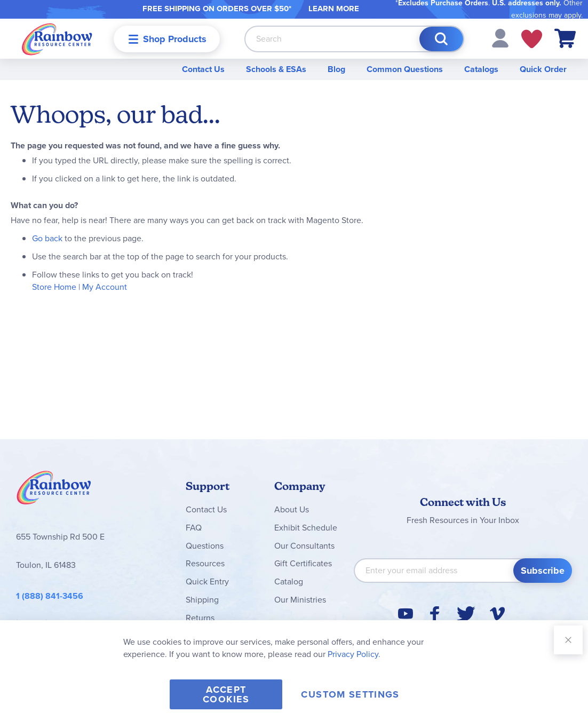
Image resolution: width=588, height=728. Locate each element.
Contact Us (203, 69)
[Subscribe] (543, 571)
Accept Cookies (226, 694)
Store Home (54, 287)
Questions (205, 546)
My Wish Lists (532, 39)
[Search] (441, 39)
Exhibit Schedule (306, 528)
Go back (47, 238)
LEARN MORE (334, 9)
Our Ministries (300, 600)
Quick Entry (207, 581)
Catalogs (481, 69)
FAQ (194, 528)
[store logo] (57, 39)
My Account (105, 287)
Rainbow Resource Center (54, 490)
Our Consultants (304, 546)
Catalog (289, 581)
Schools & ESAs (276, 69)
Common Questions (405, 69)
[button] (500, 38)
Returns (200, 618)
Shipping (202, 600)
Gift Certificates (303, 563)
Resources (205, 563)
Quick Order (543, 69)
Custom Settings (350, 694)
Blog (336, 69)
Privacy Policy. (354, 654)
